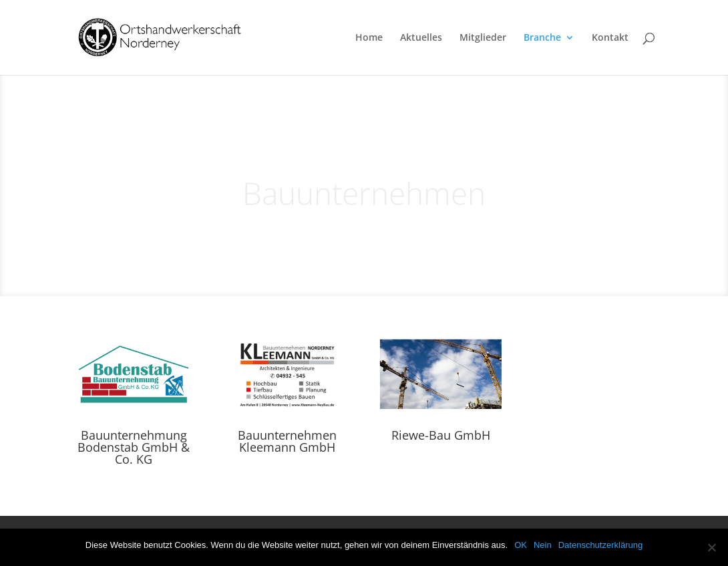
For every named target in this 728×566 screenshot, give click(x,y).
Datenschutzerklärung (600, 545)
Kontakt (610, 38)
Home (369, 38)
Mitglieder (483, 38)
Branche (542, 38)
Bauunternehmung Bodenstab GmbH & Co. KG (134, 447)
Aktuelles (421, 38)
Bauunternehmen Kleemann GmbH (287, 441)
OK (521, 545)
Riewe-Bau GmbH (441, 435)
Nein (543, 545)
